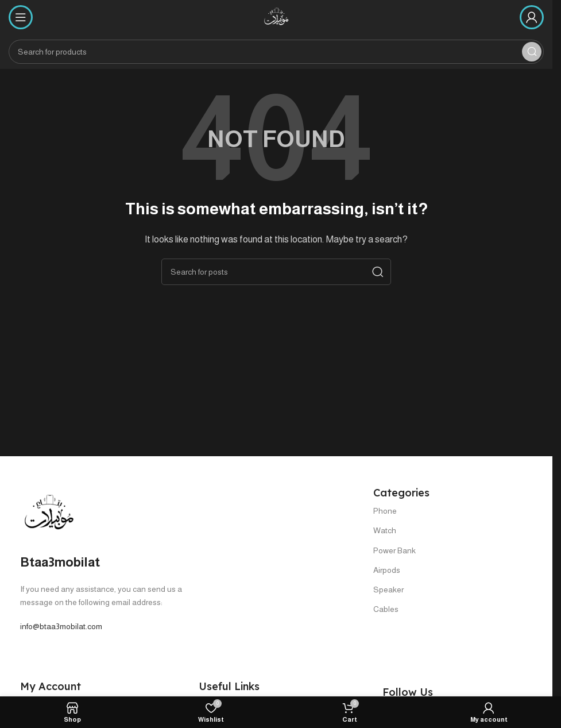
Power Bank (394, 550)
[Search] (276, 52)
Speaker (388, 590)
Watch (385, 530)
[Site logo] (276, 16)
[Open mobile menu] (21, 17)
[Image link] (49, 512)
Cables (386, 609)
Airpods (387, 570)
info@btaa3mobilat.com (61, 626)
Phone (385, 511)
